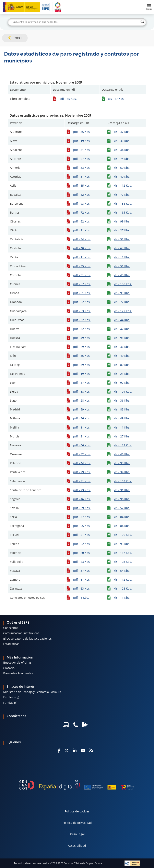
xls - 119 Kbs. (123, 445)
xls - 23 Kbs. (122, 374)
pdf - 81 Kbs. (82, 481)
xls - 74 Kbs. (122, 159)
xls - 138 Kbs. (123, 204)
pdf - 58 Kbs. (82, 392)
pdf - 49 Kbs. (82, 338)
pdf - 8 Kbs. (81, 598)
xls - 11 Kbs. (122, 257)
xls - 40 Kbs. (122, 177)
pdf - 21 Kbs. (82, 230)
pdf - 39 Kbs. (82, 365)
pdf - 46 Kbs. (82, 499)
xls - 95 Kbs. (122, 463)
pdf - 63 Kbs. (82, 588)
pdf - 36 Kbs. (82, 418)
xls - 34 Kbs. (122, 472)
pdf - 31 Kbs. (82, 150)
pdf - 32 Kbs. (82, 320)
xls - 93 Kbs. (122, 544)
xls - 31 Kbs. (122, 490)
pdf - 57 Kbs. (82, 284)
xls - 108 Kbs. (123, 284)
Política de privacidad (77, 823)
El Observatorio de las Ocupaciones (27, 639)
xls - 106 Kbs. (123, 535)
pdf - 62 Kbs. (82, 221)
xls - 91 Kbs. (122, 338)
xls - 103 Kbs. (123, 562)
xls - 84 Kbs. (122, 517)
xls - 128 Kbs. (123, 588)
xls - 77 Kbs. (122, 195)
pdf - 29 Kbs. (82, 347)
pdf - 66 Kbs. (82, 445)
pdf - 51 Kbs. (82, 535)
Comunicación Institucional (22, 633)
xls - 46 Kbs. (122, 454)
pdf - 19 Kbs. (82, 141)
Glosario (9, 668)
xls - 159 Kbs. (123, 481)
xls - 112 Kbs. (123, 185)
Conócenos (11, 628)
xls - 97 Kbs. (122, 383)
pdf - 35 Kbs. (68, 99)
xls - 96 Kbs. (122, 499)
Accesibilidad (77, 846)
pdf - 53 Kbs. (82, 311)
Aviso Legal (77, 834)
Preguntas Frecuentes (18, 673)
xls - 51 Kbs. (122, 239)
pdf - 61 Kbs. (82, 293)
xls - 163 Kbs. (123, 212)
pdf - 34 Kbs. (82, 239)
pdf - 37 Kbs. (82, 517)
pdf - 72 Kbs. (82, 212)
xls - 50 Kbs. (122, 168)
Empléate (10, 697)
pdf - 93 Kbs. (82, 204)
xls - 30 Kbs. (122, 141)
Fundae (8, 703)
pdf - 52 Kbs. (82, 195)
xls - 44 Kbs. (122, 150)
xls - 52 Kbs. (122, 508)
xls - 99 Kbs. (122, 221)
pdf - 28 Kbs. (82, 400)
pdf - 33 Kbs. (82, 168)
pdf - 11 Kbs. (82, 257)
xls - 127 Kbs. (123, 311)
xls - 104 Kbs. (123, 392)
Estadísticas (11, 644)
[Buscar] (77, 22)
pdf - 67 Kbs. (82, 159)
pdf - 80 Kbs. (82, 553)
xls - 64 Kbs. (122, 248)
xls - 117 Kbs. (123, 553)
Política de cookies (77, 811)
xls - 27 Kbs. (122, 230)
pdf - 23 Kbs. (82, 490)
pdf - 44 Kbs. (82, 463)
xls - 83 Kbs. (122, 409)
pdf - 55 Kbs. (82, 185)
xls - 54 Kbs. (122, 571)
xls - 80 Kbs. (122, 365)
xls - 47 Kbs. (116, 99)
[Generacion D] (77, 785)
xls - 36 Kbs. (122, 347)
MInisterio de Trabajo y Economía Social (30, 692)
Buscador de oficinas (17, 662)
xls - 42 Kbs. (122, 329)
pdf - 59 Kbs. (82, 409)
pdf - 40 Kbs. (82, 248)
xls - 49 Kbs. (122, 356)
